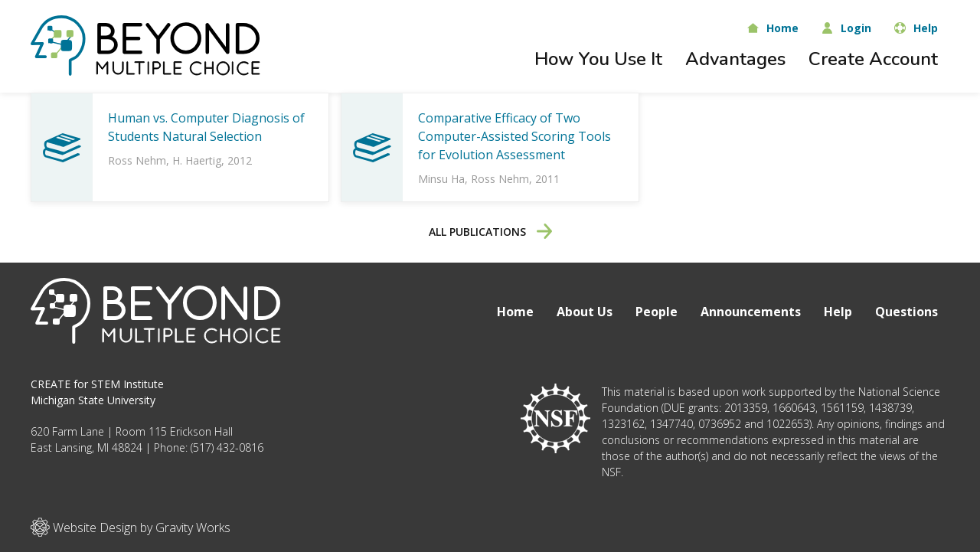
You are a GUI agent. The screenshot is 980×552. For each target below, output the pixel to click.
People (657, 312)
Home (515, 312)
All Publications (490, 231)
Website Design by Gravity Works (131, 527)
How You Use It (598, 59)
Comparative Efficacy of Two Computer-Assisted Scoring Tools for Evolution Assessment (514, 136)
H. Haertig (197, 160)
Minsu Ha (441, 179)
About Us (585, 312)
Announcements (751, 312)
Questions (906, 312)
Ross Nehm (137, 160)
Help (838, 312)
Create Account (873, 59)
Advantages (735, 59)
